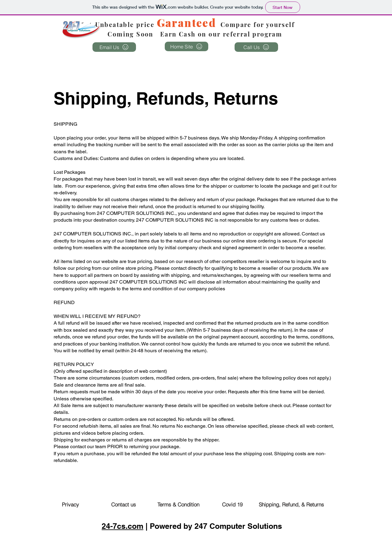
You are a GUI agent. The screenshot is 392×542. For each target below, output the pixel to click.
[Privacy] (70, 504)
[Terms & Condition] (178, 504)
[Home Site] (187, 46)
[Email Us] (114, 47)
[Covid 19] (232, 504)
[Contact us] (123, 504)
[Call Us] (256, 47)
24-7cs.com (123, 526)
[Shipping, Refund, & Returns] (291, 504)
